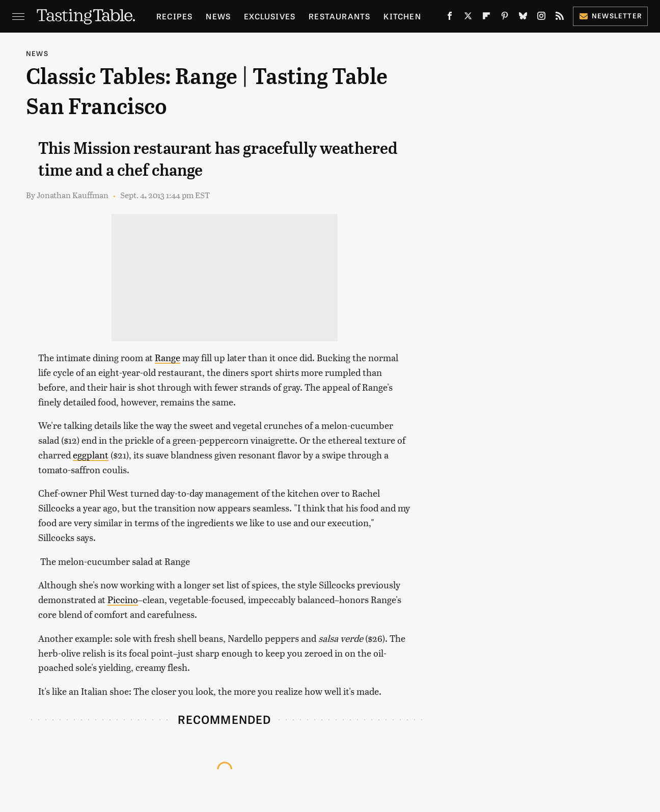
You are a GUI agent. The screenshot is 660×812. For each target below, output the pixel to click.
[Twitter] (468, 18)
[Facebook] (450, 18)
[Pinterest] (505, 18)
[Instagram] (541, 18)
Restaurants (339, 16)
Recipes (174, 16)
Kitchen (402, 16)
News (218, 16)
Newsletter (610, 16)
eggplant (91, 455)
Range (168, 357)
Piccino (123, 599)
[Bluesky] (523, 18)
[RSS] (560, 18)
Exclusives (270, 16)
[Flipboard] (486, 18)
